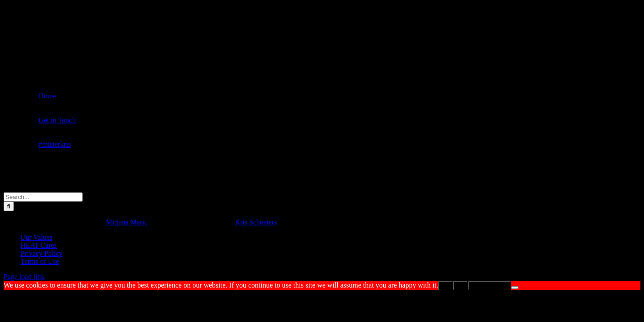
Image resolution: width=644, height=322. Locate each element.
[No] (515, 288)
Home (47, 96)
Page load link (24, 277)
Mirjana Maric (127, 222)
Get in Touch (57, 120)
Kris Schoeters (256, 222)
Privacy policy (489, 286)
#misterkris (55, 144)
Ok (446, 286)
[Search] (9, 206)
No (460, 286)
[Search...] (43, 197)
